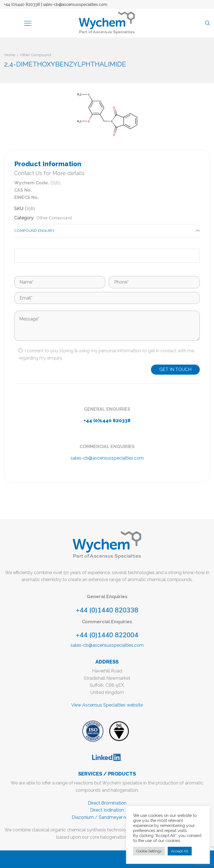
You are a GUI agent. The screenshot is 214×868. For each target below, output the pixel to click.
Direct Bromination (107, 803)
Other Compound (37, 55)
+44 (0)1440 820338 (22, 4)
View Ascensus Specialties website (107, 705)
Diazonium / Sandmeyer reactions (107, 817)
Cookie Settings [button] (149, 851)
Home (10, 55)
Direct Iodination (107, 810)
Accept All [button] (180, 851)
